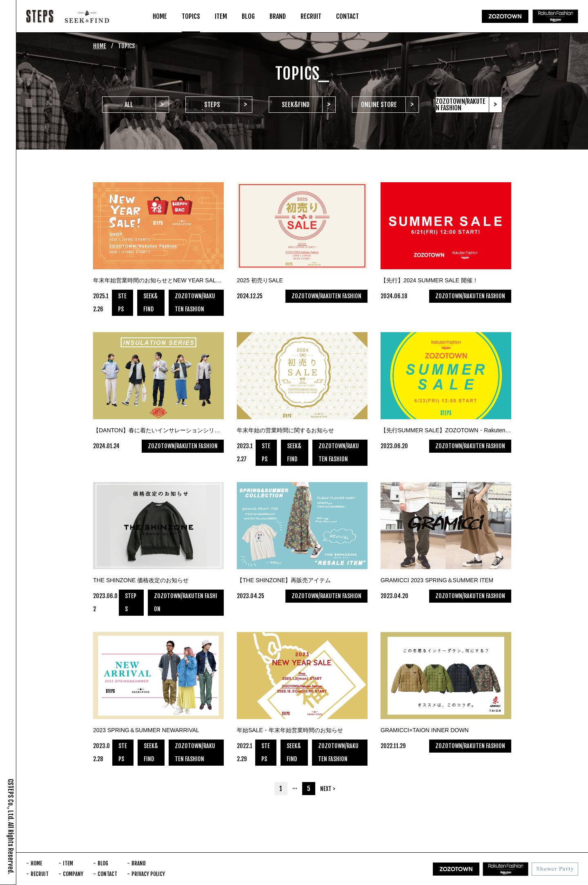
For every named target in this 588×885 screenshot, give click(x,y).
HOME (100, 46)
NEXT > (328, 789)
